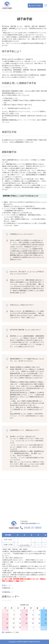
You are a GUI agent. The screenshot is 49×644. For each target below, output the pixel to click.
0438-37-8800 (33, 528)
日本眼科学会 (6, 588)
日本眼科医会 (6, 592)
